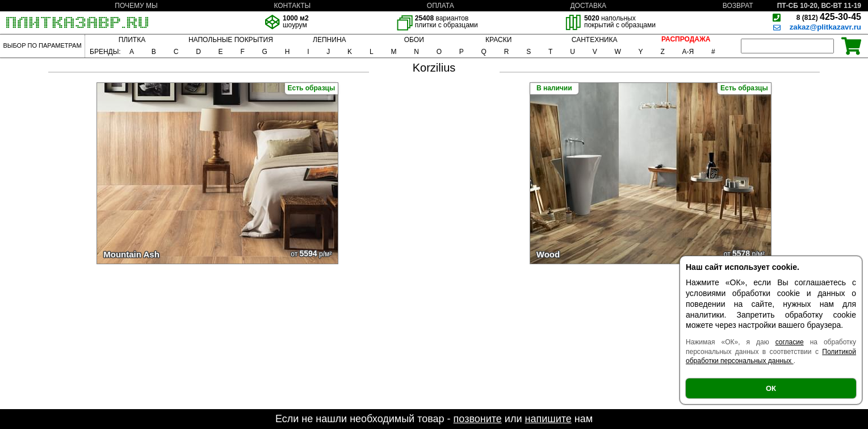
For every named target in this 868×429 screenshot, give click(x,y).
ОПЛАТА (441, 6)
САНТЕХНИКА (595, 40)
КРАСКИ (498, 40)
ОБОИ (414, 40)
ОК (771, 388)
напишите (548, 419)
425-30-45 (829, 17)
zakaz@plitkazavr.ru (825, 27)
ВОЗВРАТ (738, 6)
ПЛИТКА (132, 40)
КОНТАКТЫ (292, 6)
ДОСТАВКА (588, 6)
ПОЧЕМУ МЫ (136, 6)
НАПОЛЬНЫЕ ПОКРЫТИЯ (231, 40)
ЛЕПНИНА (329, 40)
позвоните (478, 419)
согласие (790, 342)
